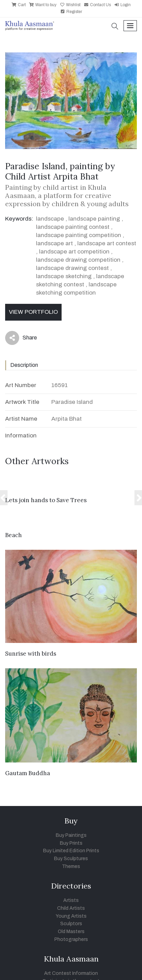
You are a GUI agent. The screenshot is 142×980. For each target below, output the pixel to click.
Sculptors (71, 924)
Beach (14, 535)
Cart (19, 5)
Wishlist (70, 5)
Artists (71, 900)
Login (122, 5)
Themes (71, 866)
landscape (50, 219)
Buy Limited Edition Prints (71, 851)
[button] (115, 27)
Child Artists (71, 908)
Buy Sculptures (71, 859)
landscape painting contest (73, 227)
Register (71, 12)
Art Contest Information (71, 973)
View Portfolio (33, 312)
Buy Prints (71, 843)
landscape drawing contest (72, 268)
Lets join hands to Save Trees (46, 500)
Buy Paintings (71, 835)
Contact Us (97, 5)
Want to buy (43, 5)
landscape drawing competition (78, 260)
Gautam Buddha (28, 773)
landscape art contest (107, 243)
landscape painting (94, 219)
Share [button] (21, 338)
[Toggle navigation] (130, 26)
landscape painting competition (79, 235)
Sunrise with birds (31, 654)
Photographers (71, 939)
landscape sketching (64, 276)
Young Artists (71, 916)
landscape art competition (74, 252)
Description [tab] (24, 365)
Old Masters (71, 932)
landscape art (54, 243)
